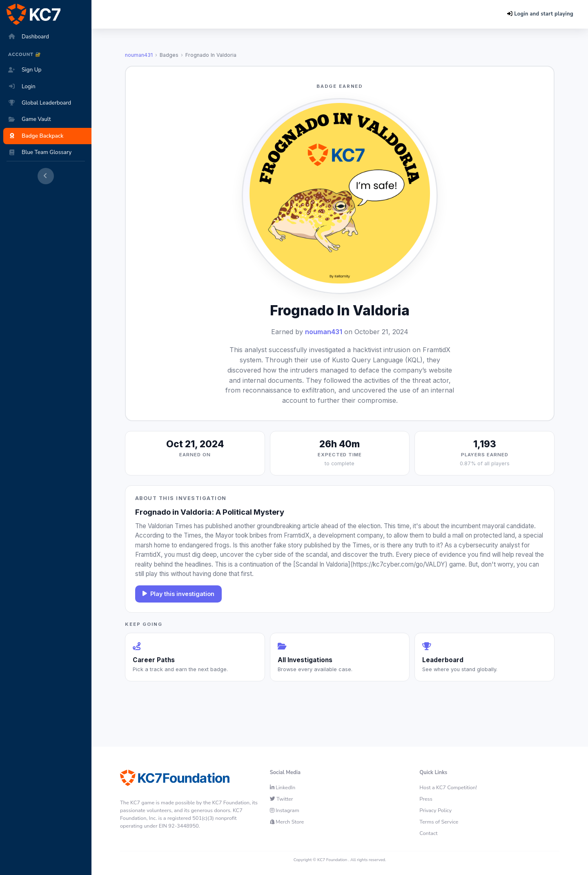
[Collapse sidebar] (46, 176)
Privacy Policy (435, 810)
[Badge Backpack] (49, 136)
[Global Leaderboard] (49, 103)
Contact (428, 833)
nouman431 (139, 55)
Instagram (285, 810)
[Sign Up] (49, 70)
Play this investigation (178, 594)
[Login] (49, 87)
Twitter (282, 799)
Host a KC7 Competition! (448, 788)
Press (426, 799)
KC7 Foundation (332, 860)
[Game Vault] (49, 119)
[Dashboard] (49, 37)
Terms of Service (439, 822)
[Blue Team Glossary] (49, 152)
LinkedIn (283, 788)
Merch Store (287, 822)
